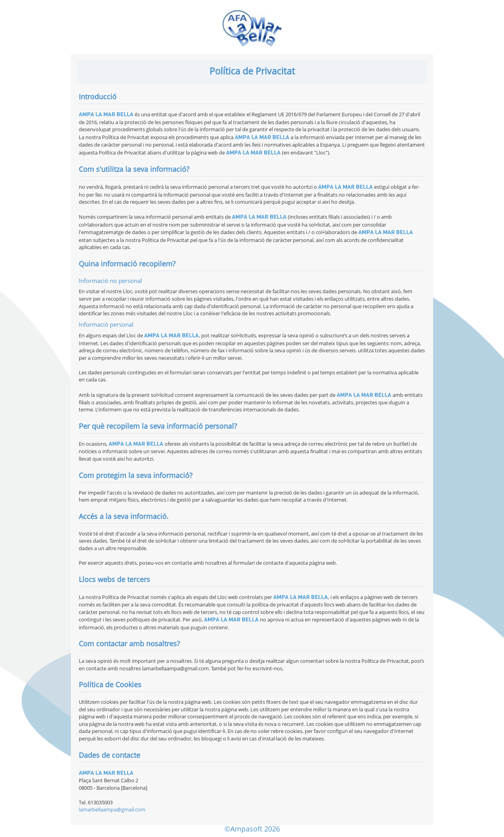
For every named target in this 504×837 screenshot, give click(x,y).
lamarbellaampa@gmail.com (112, 809)
